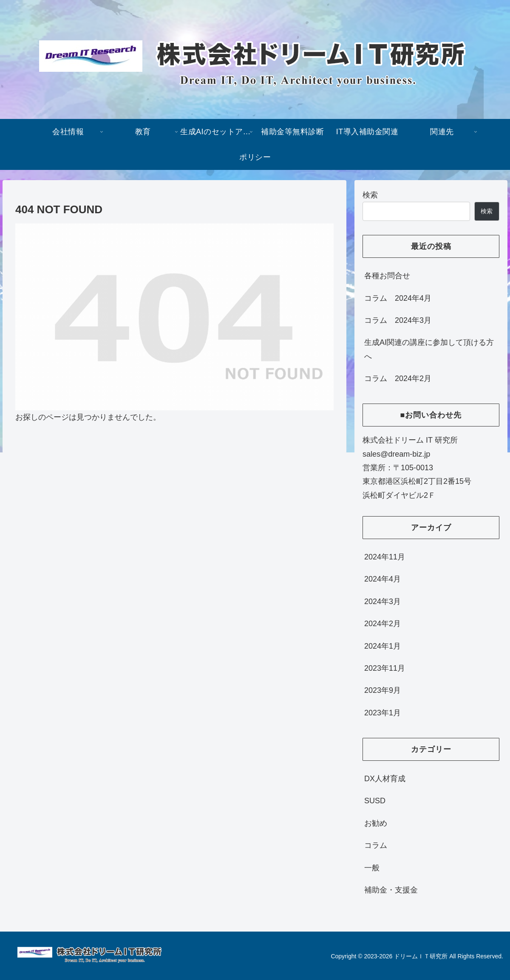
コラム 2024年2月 (398, 378)
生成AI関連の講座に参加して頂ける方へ (429, 349)
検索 (370, 195)
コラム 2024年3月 (398, 320)
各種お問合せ (387, 276)
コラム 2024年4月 (398, 298)
